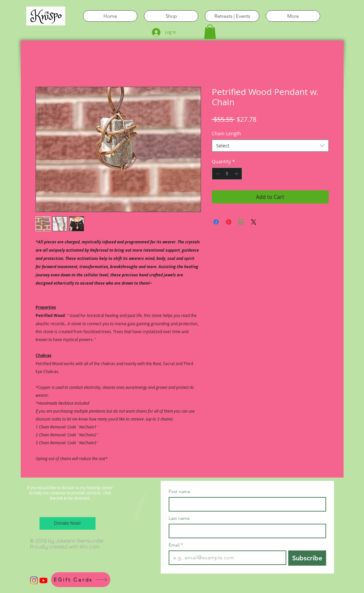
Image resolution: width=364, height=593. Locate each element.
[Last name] (245, 531)
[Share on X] (254, 222)
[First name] (245, 504)
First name (180, 492)
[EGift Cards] (81, 580)
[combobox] (270, 146)
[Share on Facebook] (216, 222)
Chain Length (226, 133)
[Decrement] (217, 174)
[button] (210, 32)
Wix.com (89, 546)
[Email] (225, 558)
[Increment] (237, 174)
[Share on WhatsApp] (241, 222)
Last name (179, 518)
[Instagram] (34, 580)
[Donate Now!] (68, 523)
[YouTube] (43, 580)
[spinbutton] (227, 174)
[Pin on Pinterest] (229, 222)
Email (176, 545)
